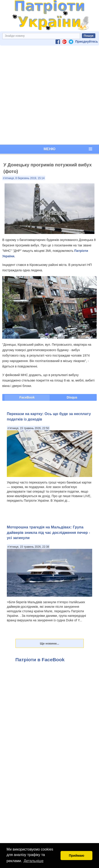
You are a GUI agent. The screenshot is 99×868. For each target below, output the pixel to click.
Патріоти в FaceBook (40, 660)
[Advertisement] (49, 95)
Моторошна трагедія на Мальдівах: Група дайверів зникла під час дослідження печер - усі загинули (48, 532)
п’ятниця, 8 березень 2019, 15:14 (24, 178)
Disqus (72, 397)
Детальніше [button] (34, 861)
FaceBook (27, 397)
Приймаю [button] (76, 856)
